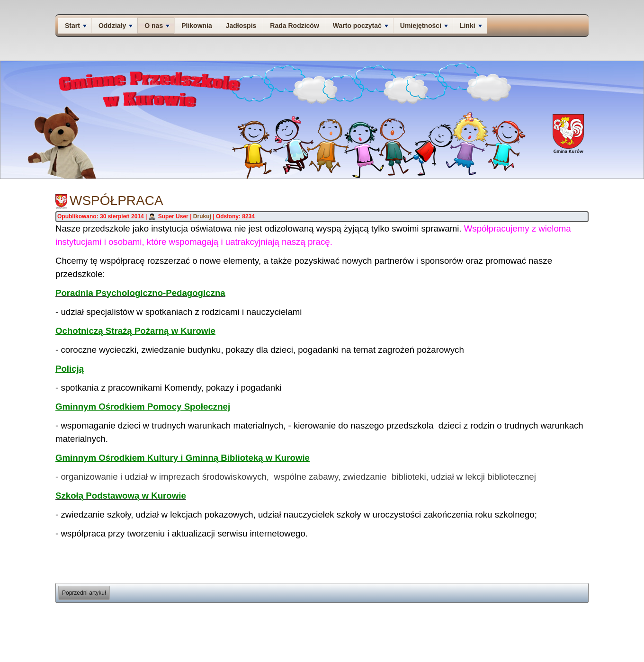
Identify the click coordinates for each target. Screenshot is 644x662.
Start (76, 26)
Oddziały (116, 26)
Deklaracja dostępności (550, 632)
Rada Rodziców (294, 26)
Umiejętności (424, 26)
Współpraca (116, 201)
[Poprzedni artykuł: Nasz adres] (84, 593)
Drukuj (203, 216)
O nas (157, 26)
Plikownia (197, 26)
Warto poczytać (361, 26)
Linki (471, 26)
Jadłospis (241, 26)
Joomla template (299, 657)
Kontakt (511, 632)
